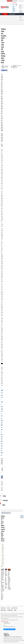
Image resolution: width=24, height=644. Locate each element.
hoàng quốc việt (2, 484)
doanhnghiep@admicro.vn (10, 627)
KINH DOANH (4, 16)
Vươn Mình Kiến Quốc (20, 7)
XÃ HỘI (5, 14)
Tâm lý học (21, 17)
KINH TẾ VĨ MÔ (12, 14)
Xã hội (12, 67)
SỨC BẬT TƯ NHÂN (21, 12)
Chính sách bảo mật (4, 621)
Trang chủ (3, 608)
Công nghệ (10, 610)
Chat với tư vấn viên (9, 629)
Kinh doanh (3, 610)
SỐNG (18, 16)
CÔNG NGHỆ (12, 16)
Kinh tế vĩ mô (14, 608)
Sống (15, 610)
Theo (2, 469)
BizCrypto (21, 20)
